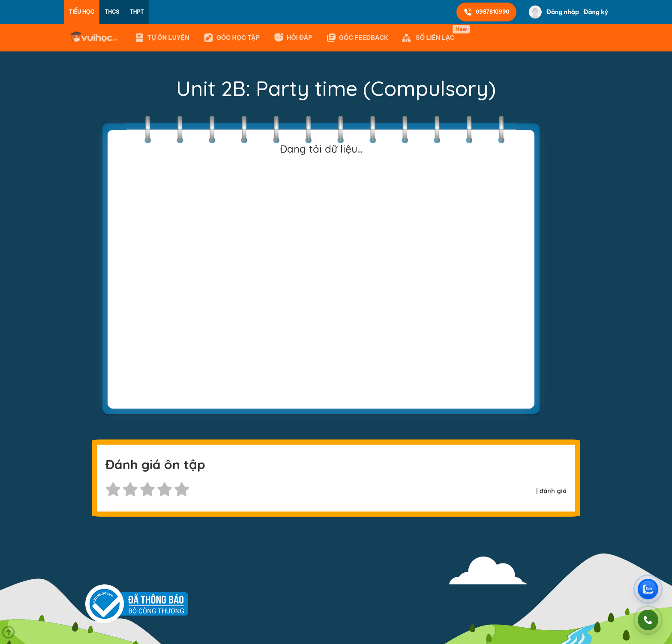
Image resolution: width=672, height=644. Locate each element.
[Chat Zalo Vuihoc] (648, 589)
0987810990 (486, 12)
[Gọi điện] (648, 620)
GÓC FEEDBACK (357, 38)
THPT (137, 12)
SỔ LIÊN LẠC (430, 34)
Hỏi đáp (293, 38)
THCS (112, 12)
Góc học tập (231, 38)
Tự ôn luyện (162, 38)
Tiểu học (82, 12)
